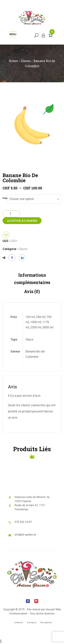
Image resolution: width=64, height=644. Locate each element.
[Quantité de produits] (11, 214)
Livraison (18, 622)
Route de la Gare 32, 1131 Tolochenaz (30, 507)
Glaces (26, 61)
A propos (32, 622)
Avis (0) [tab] (32, 291)
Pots (5, 198)
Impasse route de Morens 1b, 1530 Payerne (32, 499)
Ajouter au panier (22, 221)
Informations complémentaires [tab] (32, 279)
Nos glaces (46, 622)
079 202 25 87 (23, 522)
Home (13, 61)
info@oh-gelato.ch (25, 535)
